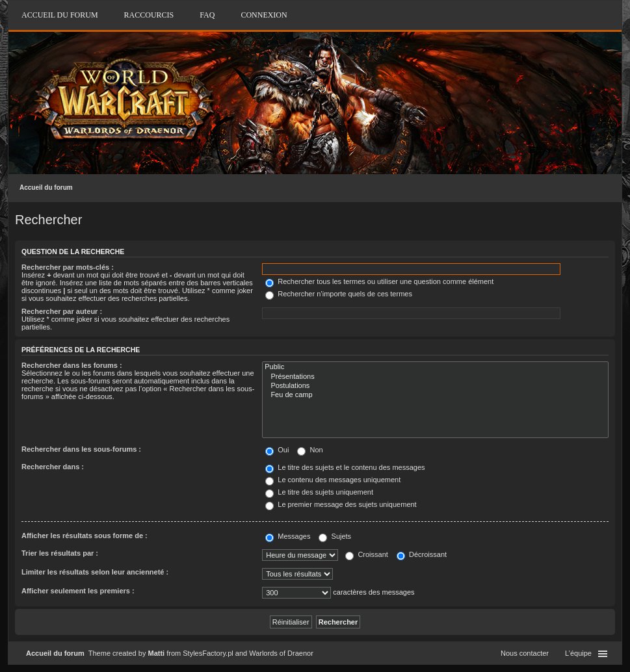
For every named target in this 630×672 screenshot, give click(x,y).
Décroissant (422, 554)
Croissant (367, 554)
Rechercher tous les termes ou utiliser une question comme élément (379, 281)
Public (435, 367)
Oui (277, 450)
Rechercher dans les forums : (72, 365)
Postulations (435, 386)
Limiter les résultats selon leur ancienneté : (95, 572)
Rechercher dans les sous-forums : (81, 449)
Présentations (435, 377)
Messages (288, 536)
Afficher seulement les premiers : (78, 591)
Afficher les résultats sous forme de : (85, 536)
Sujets (335, 536)
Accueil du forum (46, 187)
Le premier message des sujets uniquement (341, 504)
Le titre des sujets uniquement (319, 492)
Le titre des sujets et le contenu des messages (345, 467)
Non (310, 450)
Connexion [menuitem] (264, 15)
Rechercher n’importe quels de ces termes (339, 294)
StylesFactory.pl (208, 653)
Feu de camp (435, 395)
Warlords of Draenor (281, 653)
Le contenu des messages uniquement (333, 480)
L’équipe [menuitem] (578, 653)
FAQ (207, 15)
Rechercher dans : (53, 467)
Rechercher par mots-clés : (68, 267)
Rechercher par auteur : (62, 311)
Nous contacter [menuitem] (525, 653)
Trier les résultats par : (60, 553)
